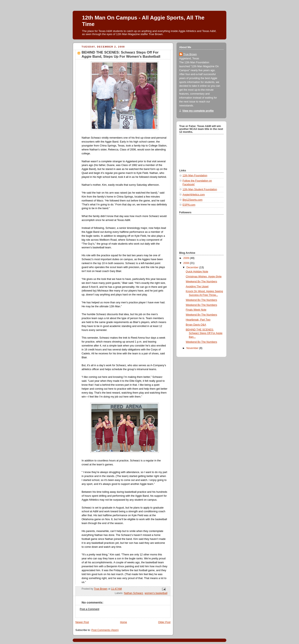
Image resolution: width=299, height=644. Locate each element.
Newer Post (82, 622)
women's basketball (156, 593)
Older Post (164, 622)
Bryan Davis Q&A (196, 325)
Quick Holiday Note (197, 272)
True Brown (190, 54)
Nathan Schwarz (134, 593)
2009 (187, 258)
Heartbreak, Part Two (198, 320)
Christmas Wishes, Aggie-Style (204, 277)
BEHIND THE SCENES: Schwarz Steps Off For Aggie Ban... (204, 333)
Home (124, 622)
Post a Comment (89, 609)
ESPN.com (189, 205)
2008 (187, 263)
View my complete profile (198, 111)
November (193, 348)
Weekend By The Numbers (202, 282)
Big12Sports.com (192, 200)
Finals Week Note (196, 310)
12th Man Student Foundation (200, 189)
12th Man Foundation (195, 176)
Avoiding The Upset (197, 287)
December (193, 267)
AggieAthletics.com (194, 195)
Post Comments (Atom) (105, 630)
